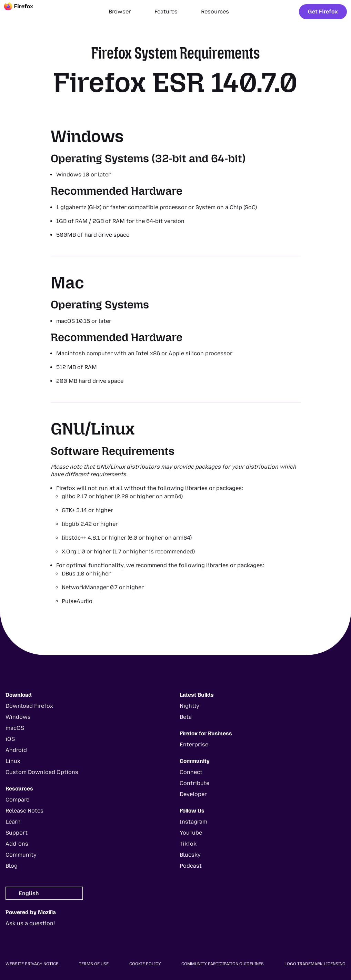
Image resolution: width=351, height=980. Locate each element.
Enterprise (194, 744)
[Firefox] (25, 12)
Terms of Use (94, 964)
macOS (15, 728)
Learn (13, 822)
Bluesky (190, 855)
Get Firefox (323, 12)
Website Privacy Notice (32, 964)
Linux (13, 761)
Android (16, 750)
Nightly (189, 706)
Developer (193, 794)
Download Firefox (29, 706)
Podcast (191, 866)
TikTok (188, 844)
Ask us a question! (30, 923)
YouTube (191, 833)
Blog (12, 866)
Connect (191, 772)
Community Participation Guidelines (223, 964)
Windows (18, 717)
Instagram (193, 822)
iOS (10, 739)
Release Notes (24, 811)
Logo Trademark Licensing (315, 964)
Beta (186, 717)
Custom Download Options (42, 772)
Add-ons (17, 844)
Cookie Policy (145, 964)
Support (17, 833)
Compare (17, 800)
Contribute (194, 783)
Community (21, 855)
